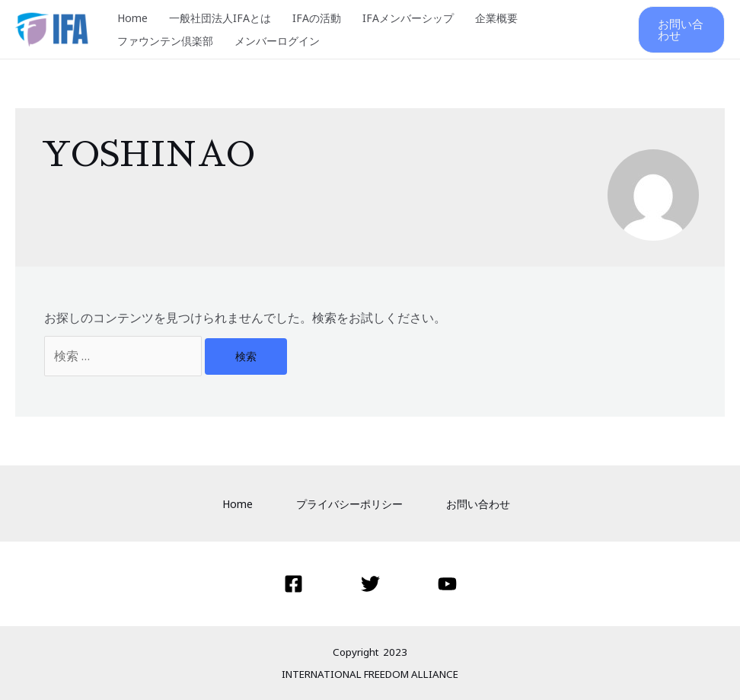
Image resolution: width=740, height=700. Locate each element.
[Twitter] (370, 584)
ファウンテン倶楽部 (165, 41)
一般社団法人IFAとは (220, 18)
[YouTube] (447, 584)
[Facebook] (293, 584)
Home (132, 18)
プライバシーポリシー (349, 504)
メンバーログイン (277, 41)
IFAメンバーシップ (408, 18)
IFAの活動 (317, 18)
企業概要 (496, 18)
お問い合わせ (478, 504)
